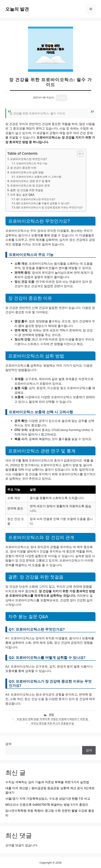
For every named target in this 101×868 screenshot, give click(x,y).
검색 (8, 744)
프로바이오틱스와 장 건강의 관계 (30, 185)
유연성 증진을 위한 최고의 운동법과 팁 (53, 723)
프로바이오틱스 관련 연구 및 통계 (30, 181)
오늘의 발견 (17, 9)
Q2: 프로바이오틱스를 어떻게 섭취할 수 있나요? (43, 203)
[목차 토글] (78, 154)
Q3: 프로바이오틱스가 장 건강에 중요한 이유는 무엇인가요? (49, 207)
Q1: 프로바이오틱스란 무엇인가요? (36, 199)
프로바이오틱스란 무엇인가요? (29, 159)
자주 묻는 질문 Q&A (22, 195)
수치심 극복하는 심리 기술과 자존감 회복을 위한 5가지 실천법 (47, 782)
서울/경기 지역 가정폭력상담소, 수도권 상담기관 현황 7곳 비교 (48, 798)
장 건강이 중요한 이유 (23, 168)
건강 (51, 714)
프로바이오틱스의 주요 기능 (32, 163)
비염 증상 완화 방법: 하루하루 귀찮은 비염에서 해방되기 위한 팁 (53, 719)
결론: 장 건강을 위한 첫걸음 (27, 190)
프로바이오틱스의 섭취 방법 (27, 172)
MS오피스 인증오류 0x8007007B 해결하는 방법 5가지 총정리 (47, 805)
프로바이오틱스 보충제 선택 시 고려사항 (39, 177)
